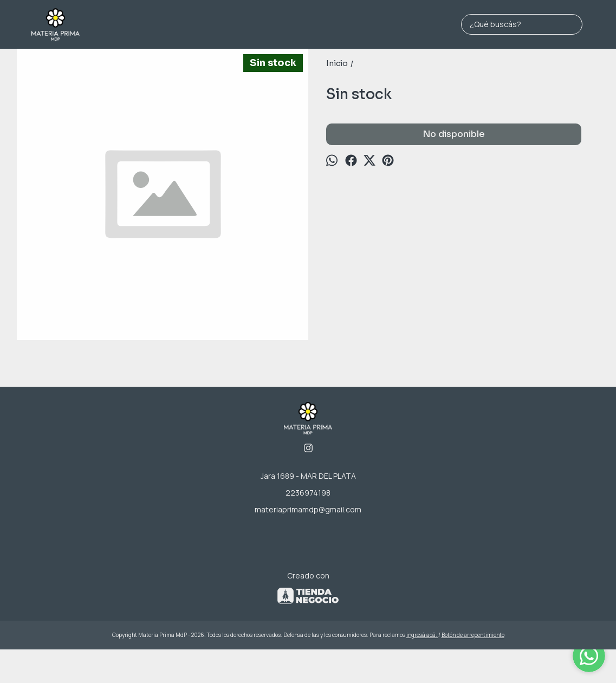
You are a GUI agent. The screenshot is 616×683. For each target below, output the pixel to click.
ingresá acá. (422, 635)
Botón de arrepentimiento (473, 635)
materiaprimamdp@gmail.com (308, 509)
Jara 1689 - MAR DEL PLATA (308, 476)
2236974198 (308, 493)
